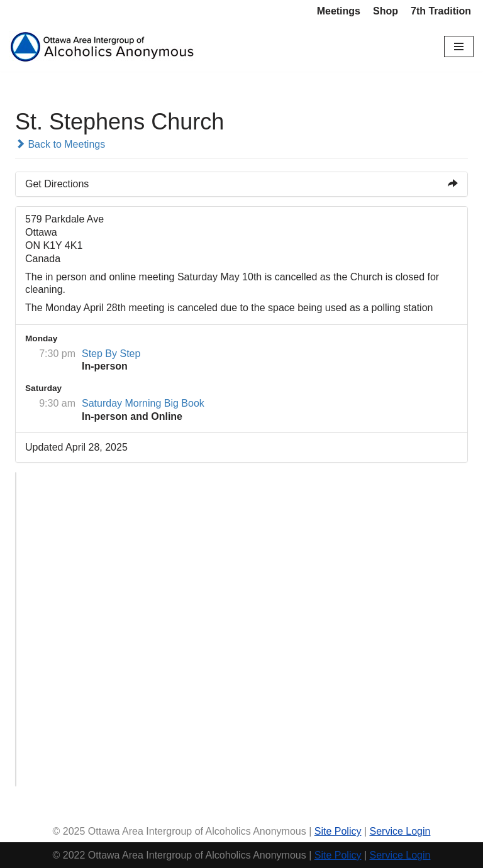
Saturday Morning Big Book (143, 403)
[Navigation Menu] (459, 47)
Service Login (400, 831)
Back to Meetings (60, 144)
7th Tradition (441, 11)
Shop (386, 11)
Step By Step (111, 354)
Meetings (339, 11)
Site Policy (338, 831)
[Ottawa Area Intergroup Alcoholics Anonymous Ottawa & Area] (104, 47)
